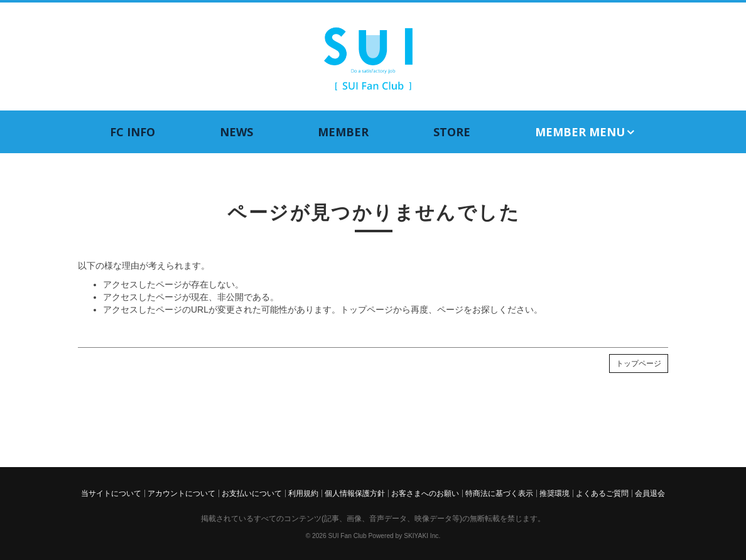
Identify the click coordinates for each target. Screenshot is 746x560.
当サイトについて (111, 493)
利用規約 (303, 493)
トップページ (639, 363)
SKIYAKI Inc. (422, 536)
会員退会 (650, 493)
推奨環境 (554, 493)
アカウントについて (181, 493)
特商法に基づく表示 (499, 493)
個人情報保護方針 (355, 493)
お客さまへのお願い (425, 493)
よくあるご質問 (602, 493)
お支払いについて (252, 493)
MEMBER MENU (586, 132)
